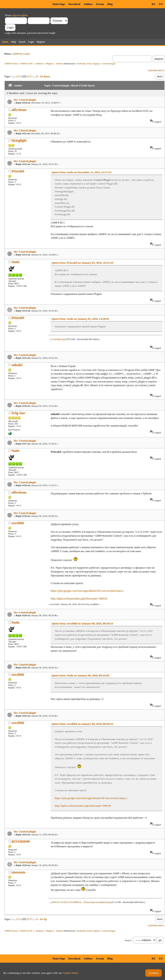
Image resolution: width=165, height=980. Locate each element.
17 (31, 76)
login (15, 15)
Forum (100, 4)
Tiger (95, 63)
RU (154, 4)
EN (161, 4)
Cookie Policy (71, 973)
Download (74, 4)
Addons (88, 4)
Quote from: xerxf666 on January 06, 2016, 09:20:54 (82, 623)
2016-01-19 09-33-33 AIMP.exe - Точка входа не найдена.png (81, 902)
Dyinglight (19, 140)
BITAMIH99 (21, 842)
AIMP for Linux (21, 54)
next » (161, 70)
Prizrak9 (18, 171)
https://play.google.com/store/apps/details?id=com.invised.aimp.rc (87, 591)
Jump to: (128, 940)
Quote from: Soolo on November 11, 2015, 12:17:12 (81, 172)
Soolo (89, 63)
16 (28, 76)
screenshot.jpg (58, 339)
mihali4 (17, 365)
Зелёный (81, 63)
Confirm (154, 973)
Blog (110, 4)
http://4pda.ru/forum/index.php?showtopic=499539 (79, 599)
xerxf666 (18, 523)
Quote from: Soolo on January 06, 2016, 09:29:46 (80, 675)
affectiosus (19, 110)
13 (17, 76)
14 (20, 76)
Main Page (59, 4)
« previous (153, 70)
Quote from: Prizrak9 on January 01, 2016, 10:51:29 (82, 263)
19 (37, 76)
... (15, 76)
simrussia (18, 872)
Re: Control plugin (25, 100)
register (24, 15)
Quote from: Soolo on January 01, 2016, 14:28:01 (80, 319)
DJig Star (18, 413)
